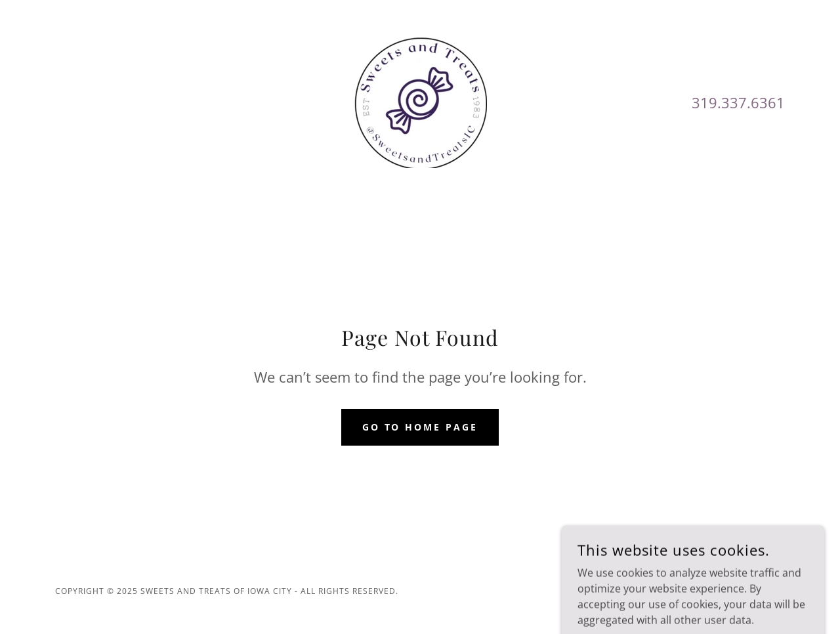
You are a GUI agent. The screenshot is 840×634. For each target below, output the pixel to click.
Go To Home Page (420, 427)
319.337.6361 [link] (738, 102)
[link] (420, 101)
